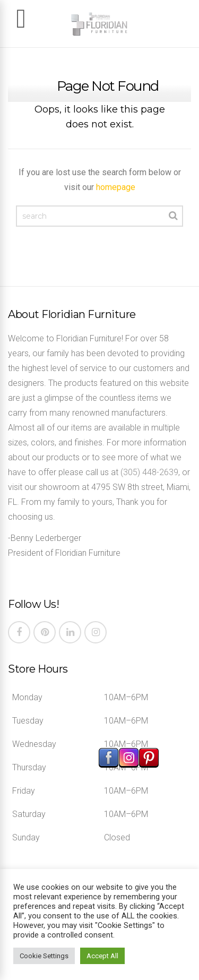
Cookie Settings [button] (44, 956)
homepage (116, 187)
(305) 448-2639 (149, 472)
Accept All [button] (102, 956)
